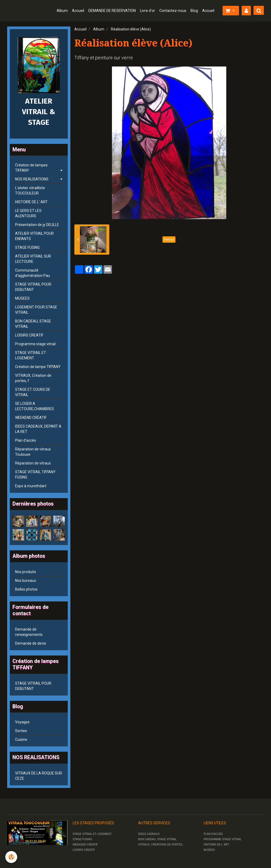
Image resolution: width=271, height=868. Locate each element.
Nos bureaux (26, 581)
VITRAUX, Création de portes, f (33, 378)
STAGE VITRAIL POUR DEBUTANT (33, 287)
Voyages (22, 722)
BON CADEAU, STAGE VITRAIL (33, 324)
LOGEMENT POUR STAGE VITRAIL (36, 310)
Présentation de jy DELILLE (37, 225)
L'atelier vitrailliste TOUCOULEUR (30, 191)
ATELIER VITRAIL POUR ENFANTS (34, 236)
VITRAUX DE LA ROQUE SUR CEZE (39, 776)
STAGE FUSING (27, 247)
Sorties (21, 731)
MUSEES (22, 298)
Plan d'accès (26, 440)
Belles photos (26, 589)
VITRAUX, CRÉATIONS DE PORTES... (161, 845)
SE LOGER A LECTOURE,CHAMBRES (35, 406)
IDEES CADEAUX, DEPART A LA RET (38, 429)
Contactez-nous (173, 11)
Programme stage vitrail (35, 344)
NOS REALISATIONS (32, 179)
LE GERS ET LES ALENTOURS (28, 213)
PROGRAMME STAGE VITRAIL (223, 839)
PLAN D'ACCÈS (213, 834)
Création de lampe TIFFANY (38, 367)
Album (62, 11)
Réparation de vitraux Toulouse (33, 452)
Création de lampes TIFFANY (31, 168)
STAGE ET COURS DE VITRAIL (33, 392)
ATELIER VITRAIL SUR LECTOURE (33, 259)
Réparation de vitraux (33, 463)
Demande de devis (31, 643)
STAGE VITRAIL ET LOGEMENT (31, 355)
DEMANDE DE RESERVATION (112, 11)
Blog (194, 11)
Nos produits (26, 572)
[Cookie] (11, 857)
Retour (169, 240)
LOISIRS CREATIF (29, 335)
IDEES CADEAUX (149, 834)
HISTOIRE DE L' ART (31, 202)
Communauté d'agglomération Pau (33, 273)
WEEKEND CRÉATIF (31, 418)
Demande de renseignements (29, 632)
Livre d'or (148, 11)
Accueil (78, 11)
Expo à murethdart (31, 486)
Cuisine (21, 739)
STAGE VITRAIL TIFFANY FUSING (35, 475)
